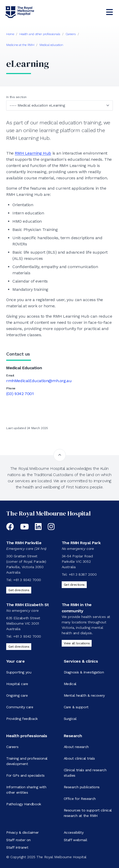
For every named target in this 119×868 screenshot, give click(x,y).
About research (76, 747)
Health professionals (27, 736)
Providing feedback (22, 719)
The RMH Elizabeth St (28, 605)
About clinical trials (80, 758)
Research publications (82, 787)
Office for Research (80, 799)
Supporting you (19, 672)
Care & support (76, 707)
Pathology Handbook (24, 804)
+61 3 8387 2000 (83, 574)
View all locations (77, 643)
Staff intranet (17, 847)
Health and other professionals (40, 34)
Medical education (51, 45)
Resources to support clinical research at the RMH (88, 813)
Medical (70, 684)
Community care (20, 707)
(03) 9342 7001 (20, 394)
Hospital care (17, 684)
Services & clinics (81, 661)
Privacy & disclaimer (22, 832)
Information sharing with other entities (26, 790)
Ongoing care (17, 695)
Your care (15, 661)
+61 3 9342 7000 (27, 580)
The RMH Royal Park (81, 543)
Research (73, 736)
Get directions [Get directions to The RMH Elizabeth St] (19, 647)
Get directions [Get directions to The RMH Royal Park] (74, 585)
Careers (71, 34)
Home (10, 34)
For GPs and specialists (25, 775)
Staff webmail (76, 840)
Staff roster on (18, 840)
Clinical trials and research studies (85, 773)
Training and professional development (27, 761)
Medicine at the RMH (20, 45)
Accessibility (74, 832)
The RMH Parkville (24, 543)
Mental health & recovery (84, 695)
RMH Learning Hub (33, 153)
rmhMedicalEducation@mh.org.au (39, 381)
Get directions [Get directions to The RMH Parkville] (19, 590)
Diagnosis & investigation (84, 672)
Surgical (70, 719)
